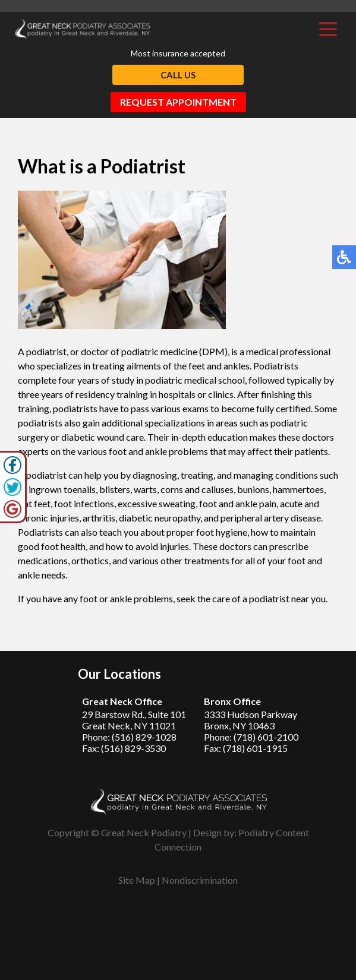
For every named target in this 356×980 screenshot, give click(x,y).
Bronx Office (232, 701)
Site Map (137, 880)
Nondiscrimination (200, 880)
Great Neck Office (122, 701)
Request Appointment (178, 102)
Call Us (178, 75)
